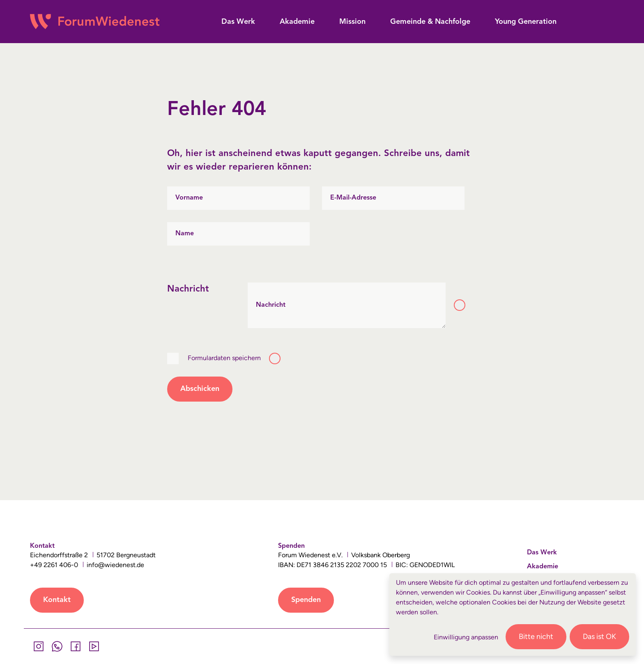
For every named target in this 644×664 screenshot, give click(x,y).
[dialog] (513, 615)
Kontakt (57, 600)
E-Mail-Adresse (353, 198)
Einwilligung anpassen (466, 637)
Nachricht (271, 305)
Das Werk (542, 553)
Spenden (306, 600)
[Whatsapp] (57, 646)
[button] (238, 22)
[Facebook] (75, 646)
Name (185, 234)
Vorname (189, 198)
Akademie (543, 567)
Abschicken (200, 389)
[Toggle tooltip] (460, 305)
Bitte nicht (536, 636)
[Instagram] (38, 646)
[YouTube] (94, 646)
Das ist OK (599, 636)
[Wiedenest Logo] (95, 22)
